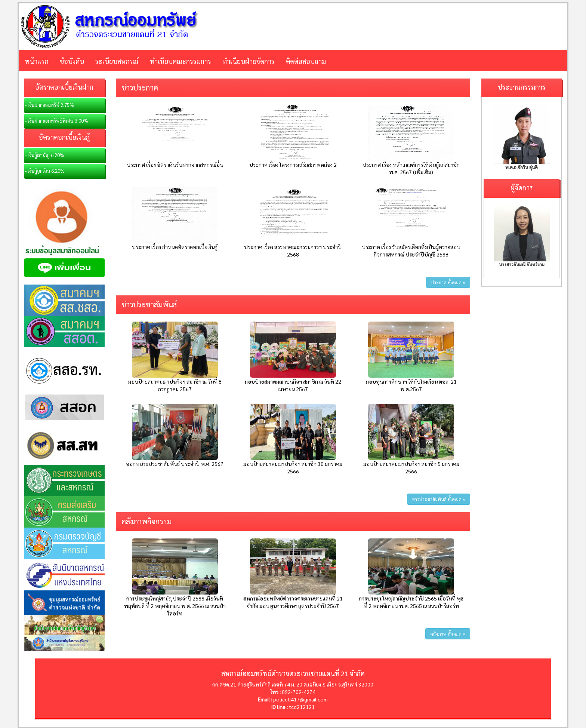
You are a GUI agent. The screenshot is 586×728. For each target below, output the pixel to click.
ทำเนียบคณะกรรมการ (181, 61)
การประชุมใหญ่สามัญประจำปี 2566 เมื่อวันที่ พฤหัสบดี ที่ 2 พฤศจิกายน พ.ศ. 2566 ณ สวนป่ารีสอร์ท (175, 606)
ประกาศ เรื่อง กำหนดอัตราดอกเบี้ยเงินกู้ (175, 247)
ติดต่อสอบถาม (306, 61)
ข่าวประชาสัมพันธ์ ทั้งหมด (439, 499)
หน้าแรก (37, 61)
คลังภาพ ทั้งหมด (448, 634)
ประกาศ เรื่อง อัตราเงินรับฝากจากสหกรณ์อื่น (175, 165)
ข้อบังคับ (72, 61)
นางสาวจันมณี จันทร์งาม (522, 264)
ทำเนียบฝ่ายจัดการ (249, 61)
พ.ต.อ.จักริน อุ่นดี (522, 167)
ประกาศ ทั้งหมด (448, 282)
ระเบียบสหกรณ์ (117, 61)
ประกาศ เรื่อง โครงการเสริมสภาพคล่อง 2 (293, 165)
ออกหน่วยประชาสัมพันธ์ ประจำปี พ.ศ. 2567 (175, 464)
